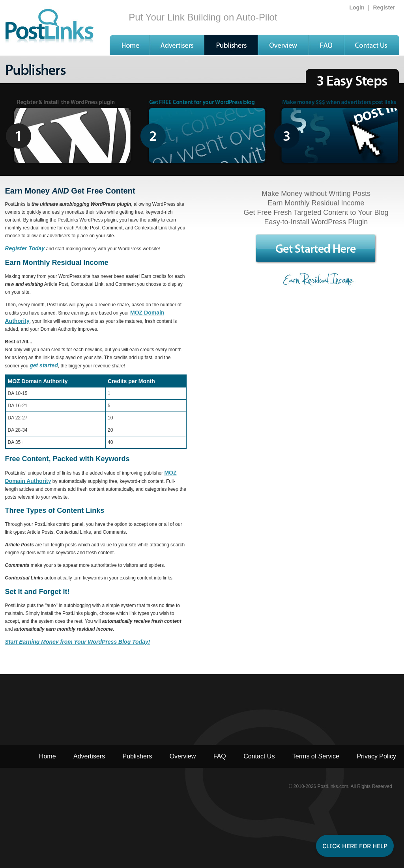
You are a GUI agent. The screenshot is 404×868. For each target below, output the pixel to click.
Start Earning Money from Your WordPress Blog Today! (78, 642)
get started (44, 365)
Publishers (137, 756)
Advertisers (89, 756)
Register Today (25, 248)
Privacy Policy (376, 756)
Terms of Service (316, 756)
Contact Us (259, 756)
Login (357, 7)
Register (384, 7)
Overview (183, 756)
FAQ (220, 756)
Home (48, 756)
